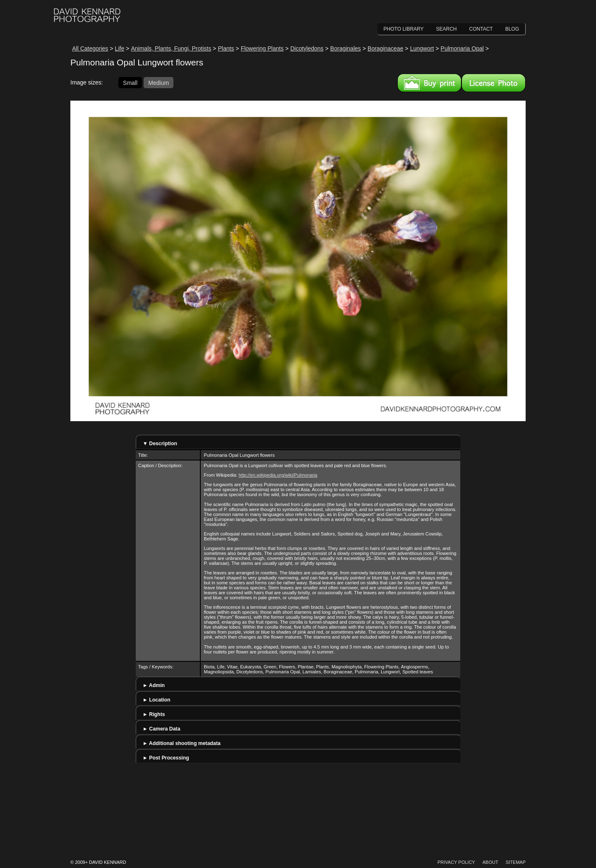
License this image (494, 83)
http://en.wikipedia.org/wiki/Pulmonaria (278, 475)
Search (447, 29)
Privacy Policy (456, 862)
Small (130, 82)
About (490, 862)
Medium (159, 82)
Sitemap (516, 862)
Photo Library (404, 29)
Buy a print (429, 83)
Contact (481, 29)
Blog (512, 29)
